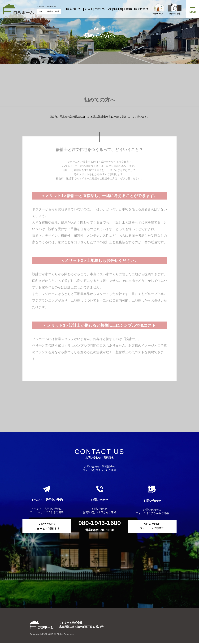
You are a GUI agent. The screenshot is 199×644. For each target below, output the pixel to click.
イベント (88, 9)
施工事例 (117, 9)
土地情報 (127, 9)
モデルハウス (159, 9)
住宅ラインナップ (103, 9)
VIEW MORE (47, 527)
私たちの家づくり (74, 9)
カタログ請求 (175, 9)
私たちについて (141, 9)
